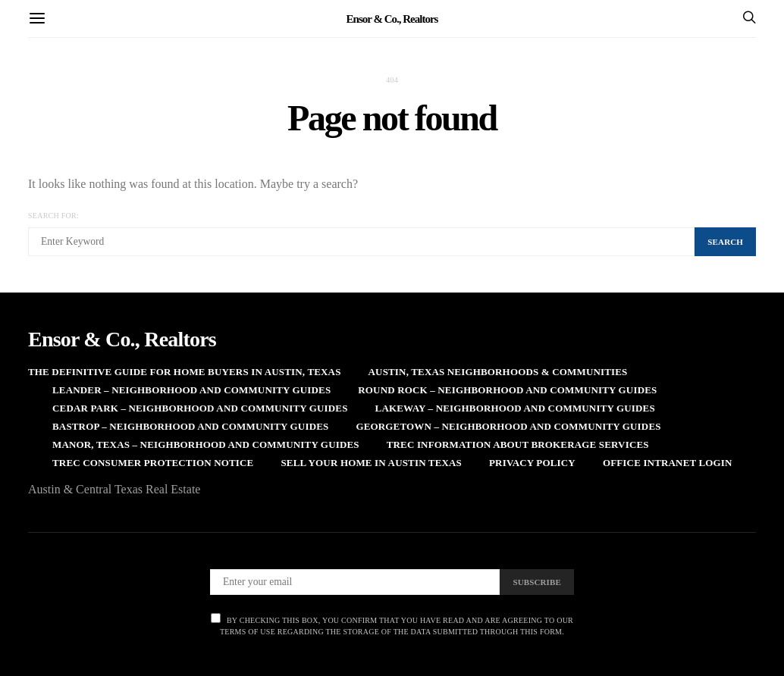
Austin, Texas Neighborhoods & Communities (498, 372)
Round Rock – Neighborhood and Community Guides (507, 390)
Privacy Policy (532, 463)
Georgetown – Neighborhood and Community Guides (508, 426)
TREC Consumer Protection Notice (153, 463)
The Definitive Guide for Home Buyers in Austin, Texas (185, 372)
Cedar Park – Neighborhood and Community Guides (200, 408)
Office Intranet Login (668, 463)
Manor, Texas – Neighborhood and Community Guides (206, 444)
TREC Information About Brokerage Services (518, 444)
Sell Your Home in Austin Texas (371, 463)
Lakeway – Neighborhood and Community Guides (515, 408)
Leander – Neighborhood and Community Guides (191, 390)
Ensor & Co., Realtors (392, 18)
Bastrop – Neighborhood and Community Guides (190, 426)
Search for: (53, 216)
